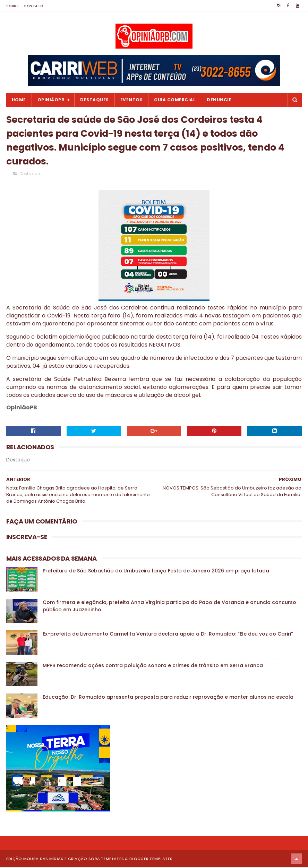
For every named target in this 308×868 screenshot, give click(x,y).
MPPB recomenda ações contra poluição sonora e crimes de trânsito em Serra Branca (153, 666)
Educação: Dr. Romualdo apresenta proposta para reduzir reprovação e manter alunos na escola (168, 698)
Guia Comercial (175, 100)
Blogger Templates (151, 859)
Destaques (95, 100)
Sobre (12, 6)
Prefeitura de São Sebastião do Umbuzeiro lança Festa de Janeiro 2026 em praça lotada (156, 571)
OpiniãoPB (51, 100)
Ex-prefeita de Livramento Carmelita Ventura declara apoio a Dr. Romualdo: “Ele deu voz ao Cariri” (168, 635)
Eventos (132, 100)
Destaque (30, 174)
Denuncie (219, 100)
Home (19, 100)
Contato (33, 6)
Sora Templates (106, 859)
